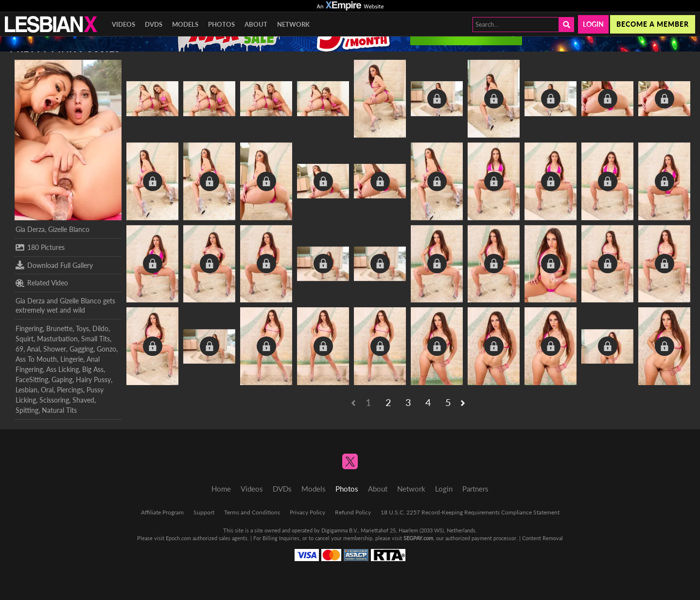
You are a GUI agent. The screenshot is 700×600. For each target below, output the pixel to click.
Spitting (27, 410)
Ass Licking (62, 369)
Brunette (59, 328)
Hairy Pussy (93, 379)
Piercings (70, 390)
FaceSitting (32, 379)
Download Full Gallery (54, 265)
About (256, 24)
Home (221, 489)
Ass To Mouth (36, 359)
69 (19, 349)
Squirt (25, 339)
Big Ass (93, 369)
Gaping (62, 379)
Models (185, 24)
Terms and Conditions (252, 512)
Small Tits (96, 339)
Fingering (29, 328)
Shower (55, 349)
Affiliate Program (162, 512)
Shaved (83, 400)
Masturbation (57, 339)
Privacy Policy (307, 512)
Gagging (81, 349)
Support (204, 512)
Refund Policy (353, 512)
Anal (33, 349)
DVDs (154, 24)
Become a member (653, 24)
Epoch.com (178, 538)
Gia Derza (30, 229)
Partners (475, 489)
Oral (47, 390)
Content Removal (542, 538)
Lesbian (26, 390)
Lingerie (72, 359)
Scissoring (54, 400)
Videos (123, 24)
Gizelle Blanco (69, 229)
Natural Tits (59, 410)
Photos (221, 24)
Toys (82, 328)
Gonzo (106, 349)
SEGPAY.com (418, 538)
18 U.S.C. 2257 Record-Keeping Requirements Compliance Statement (470, 512)
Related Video (42, 283)
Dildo (100, 328)
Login (593, 24)
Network (293, 24)
